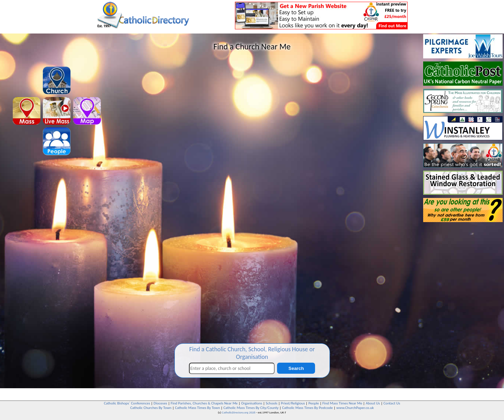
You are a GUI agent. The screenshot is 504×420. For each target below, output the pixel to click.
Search (296, 368)
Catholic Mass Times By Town (197, 408)
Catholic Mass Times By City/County (251, 408)
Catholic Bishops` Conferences (127, 403)
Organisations (252, 403)
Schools (272, 403)
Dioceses (160, 403)
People (314, 403)
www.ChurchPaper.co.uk (355, 408)
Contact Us (392, 403)
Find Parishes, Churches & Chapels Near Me (204, 403)
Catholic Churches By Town (151, 408)
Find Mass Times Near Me (342, 403)
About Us (373, 403)
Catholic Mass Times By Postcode (307, 408)
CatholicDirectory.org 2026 (239, 412)
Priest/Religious (293, 403)
